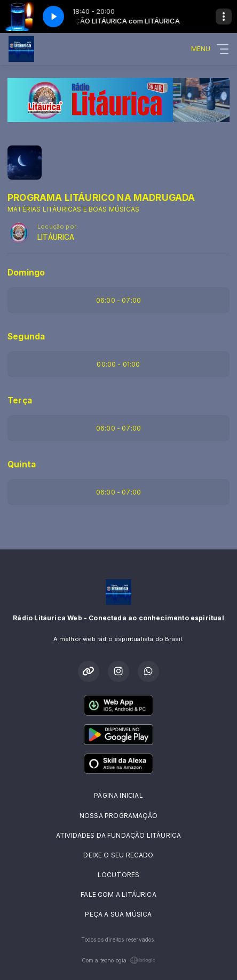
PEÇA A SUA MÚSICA (118, 914)
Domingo (26, 273)
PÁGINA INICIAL (118, 795)
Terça (20, 400)
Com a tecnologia (119, 960)
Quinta (22, 464)
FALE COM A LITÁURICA (118, 894)
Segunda (26, 337)
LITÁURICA (56, 237)
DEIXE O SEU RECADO (118, 855)
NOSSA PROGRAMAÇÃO (118, 816)
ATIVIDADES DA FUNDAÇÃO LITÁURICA (119, 835)
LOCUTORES (119, 875)
